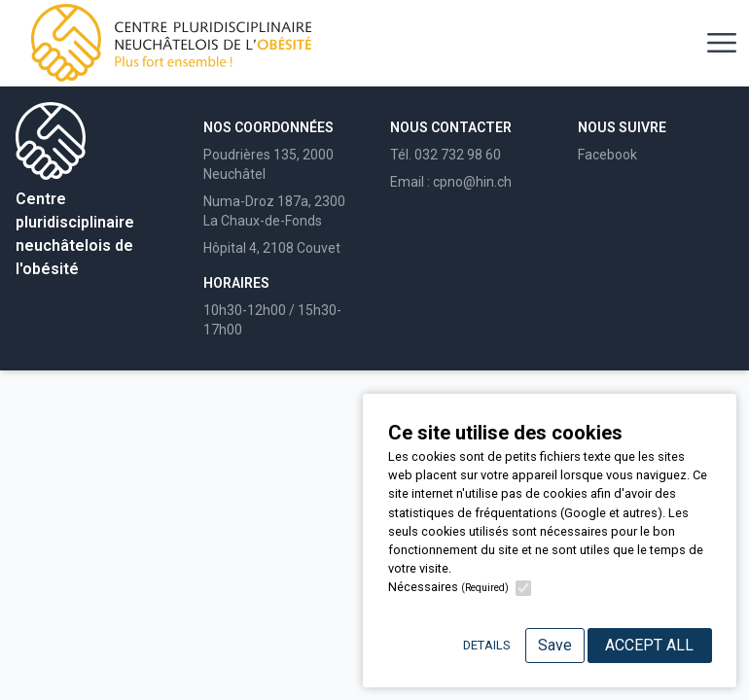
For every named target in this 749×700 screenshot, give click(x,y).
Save (555, 645)
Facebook (607, 155)
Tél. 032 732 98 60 (446, 155)
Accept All (649, 645)
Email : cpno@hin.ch (451, 182)
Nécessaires (448, 587)
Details (486, 645)
